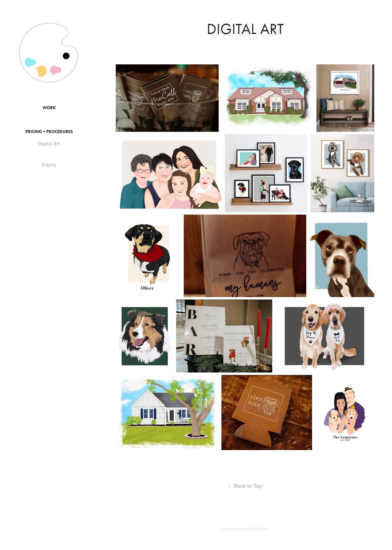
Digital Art (49, 143)
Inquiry (49, 164)
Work (49, 108)
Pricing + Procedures (49, 132)
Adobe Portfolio (256, 529)
